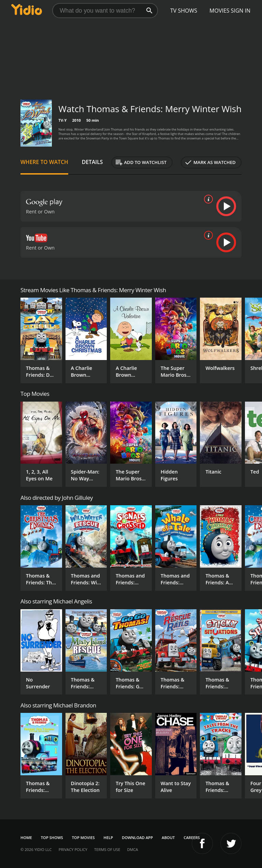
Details (92, 162)
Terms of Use (107, 849)
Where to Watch (44, 162)
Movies (220, 11)
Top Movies (83, 837)
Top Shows (52, 837)
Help (108, 837)
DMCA (132, 849)
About (168, 837)
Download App (137, 837)
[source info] (207, 199)
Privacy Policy (73, 849)
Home (26, 837)
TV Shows (184, 11)
